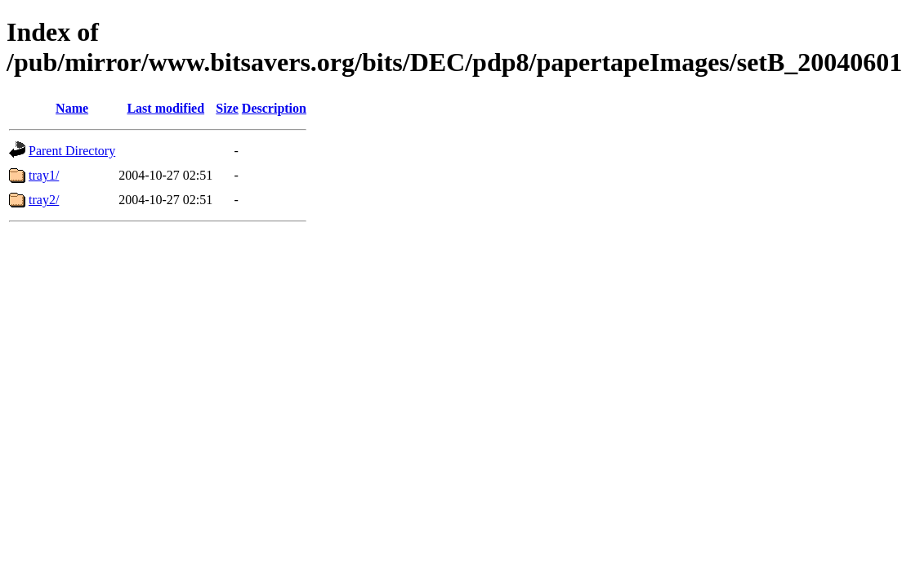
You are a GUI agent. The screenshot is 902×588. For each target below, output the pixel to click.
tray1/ (44, 175)
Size (227, 108)
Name (72, 108)
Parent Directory (72, 151)
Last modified (165, 108)
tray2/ (44, 200)
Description (274, 108)
